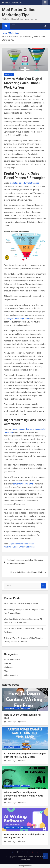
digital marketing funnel (19, 319)
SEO (6, 671)
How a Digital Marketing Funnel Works (27, 572)
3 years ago (10, 722)
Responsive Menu (45, 3)
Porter (22, 722)
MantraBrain (25, 860)
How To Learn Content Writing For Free (21, 603)
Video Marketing (11, 675)
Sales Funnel (30, 547)
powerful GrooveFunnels (24, 484)
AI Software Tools (12, 659)
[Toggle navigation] (13, 26)
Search (43, 586)
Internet (7, 663)
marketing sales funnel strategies (24, 183)
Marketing (9, 75)
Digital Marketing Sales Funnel (22, 544)
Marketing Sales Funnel (14, 547)
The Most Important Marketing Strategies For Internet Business (25, 562)
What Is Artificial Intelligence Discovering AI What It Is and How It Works (23, 796)
